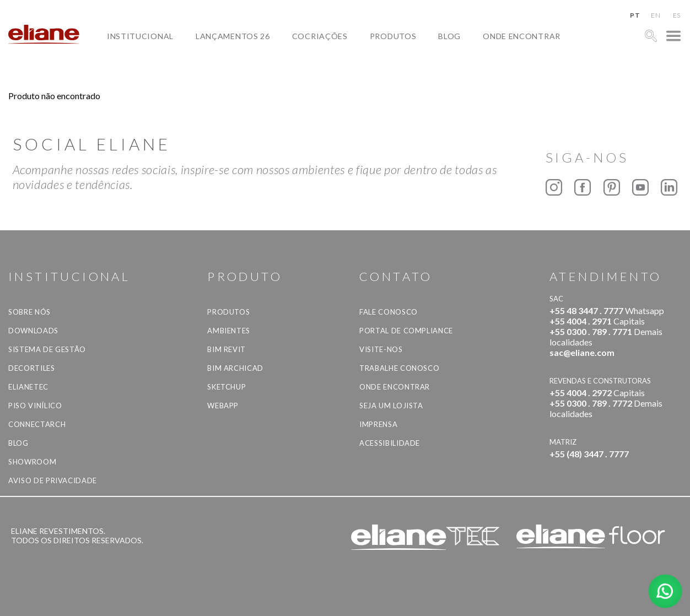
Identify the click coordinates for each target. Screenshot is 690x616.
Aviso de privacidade (53, 480)
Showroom (32, 462)
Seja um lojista (391, 406)
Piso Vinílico (35, 406)
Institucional (140, 36)
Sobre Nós (29, 312)
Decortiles (32, 368)
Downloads (33, 331)
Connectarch (37, 424)
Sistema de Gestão (47, 349)
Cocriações (320, 36)
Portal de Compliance (406, 331)
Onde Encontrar (522, 36)
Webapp (223, 406)
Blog (449, 36)
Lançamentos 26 (233, 36)
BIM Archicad (235, 368)
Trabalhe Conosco (399, 368)
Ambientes (229, 331)
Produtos (393, 36)
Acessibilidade (390, 443)
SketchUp (227, 387)
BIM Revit (227, 349)
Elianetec (28, 387)
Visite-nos (381, 349)
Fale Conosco (389, 312)
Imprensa (378, 424)
